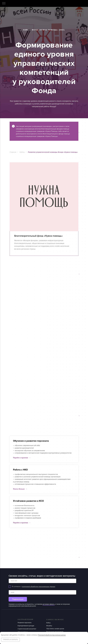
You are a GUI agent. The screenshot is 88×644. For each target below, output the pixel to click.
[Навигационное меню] (4, 3)
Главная (13, 152)
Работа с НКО (20, 470)
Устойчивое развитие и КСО (28, 501)
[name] (42, 581)
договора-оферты (49, 604)
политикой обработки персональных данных (39, 587)
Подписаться (18, 599)
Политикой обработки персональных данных (52, 635)
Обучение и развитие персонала (31, 441)
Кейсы (22, 152)
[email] (42, 592)
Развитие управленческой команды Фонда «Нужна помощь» (53, 152)
